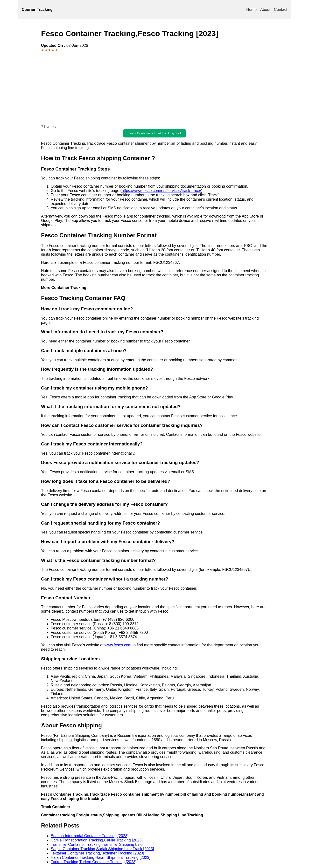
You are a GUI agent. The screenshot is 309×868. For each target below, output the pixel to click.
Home (251, 10)
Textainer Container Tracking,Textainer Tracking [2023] (97, 853)
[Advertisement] (154, 89)
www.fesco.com (118, 645)
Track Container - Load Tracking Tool (154, 133)
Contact (281, 10)
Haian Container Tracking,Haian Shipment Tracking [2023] (101, 858)
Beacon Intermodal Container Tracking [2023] (90, 836)
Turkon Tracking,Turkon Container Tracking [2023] (94, 862)
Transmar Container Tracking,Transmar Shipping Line (97, 844)
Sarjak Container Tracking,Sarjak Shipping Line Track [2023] (102, 849)
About (265, 10)
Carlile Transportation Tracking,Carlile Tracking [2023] (97, 840)
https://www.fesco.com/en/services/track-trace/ (161, 191)
